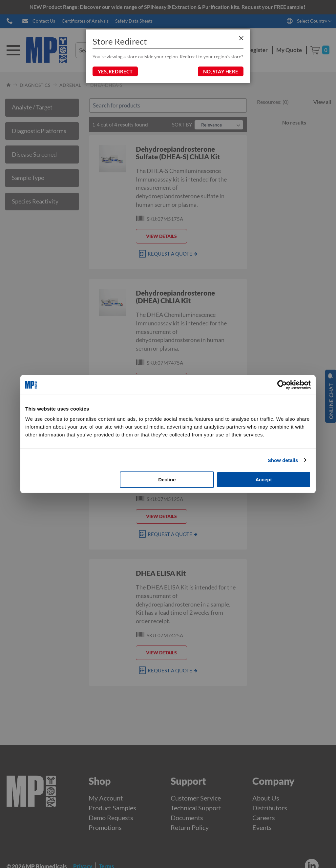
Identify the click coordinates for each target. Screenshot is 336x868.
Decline (167, 480)
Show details (283, 460)
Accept (263, 480)
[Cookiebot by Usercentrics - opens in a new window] (282, 385)
